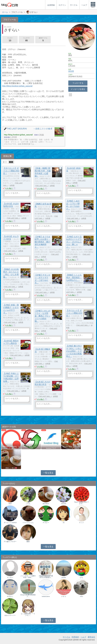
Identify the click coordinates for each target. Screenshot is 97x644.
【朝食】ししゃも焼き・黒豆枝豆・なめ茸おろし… (74, 278)
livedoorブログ (51, 448)
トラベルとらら (28, 523)
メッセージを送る (78, 89)
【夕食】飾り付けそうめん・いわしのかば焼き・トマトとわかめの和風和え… (74, 351)
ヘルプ (83, 637)
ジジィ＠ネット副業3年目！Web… (28, 577)
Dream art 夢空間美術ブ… (28, 596)
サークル (66, 637)
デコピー (46, 523)
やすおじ (10, 596)
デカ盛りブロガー (10, 542)
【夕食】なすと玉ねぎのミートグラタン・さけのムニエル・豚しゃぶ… (74, 242)
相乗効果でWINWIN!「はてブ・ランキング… (11, 447)
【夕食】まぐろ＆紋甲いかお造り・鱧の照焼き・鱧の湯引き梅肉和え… (42, 242)
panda (64, 577)
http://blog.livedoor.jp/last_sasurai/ (17, 86)
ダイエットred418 (10, 523)
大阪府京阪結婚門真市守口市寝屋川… (46, 577)
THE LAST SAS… (42, 186)
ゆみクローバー (10, 615)
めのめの (46, 504)
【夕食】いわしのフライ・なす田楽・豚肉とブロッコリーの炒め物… (42, 316)
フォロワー (26, 40)
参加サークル (43, 40)
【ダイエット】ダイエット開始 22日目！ (74, 313)
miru (81, 596)
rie (64, 523)
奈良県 (71, 71)
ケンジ (81, 523)
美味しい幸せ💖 (11, 468)
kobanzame (46, 596)
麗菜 (28, 542)
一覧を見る (48, 473)
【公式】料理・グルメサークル (71, 447)
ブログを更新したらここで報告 (31, 447)
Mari (10, 504)
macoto (64, 504)
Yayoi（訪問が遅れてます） (81, 503)
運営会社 (91, 637)
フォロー (10, 40)
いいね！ (9, 188)
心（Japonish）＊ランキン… (28, 615)
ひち (81, 577)
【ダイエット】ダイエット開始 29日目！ (11, 171)
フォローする (78, 83)
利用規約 (75, 637)
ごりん (28, 504)
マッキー (10, 577)
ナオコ (64, 596)
